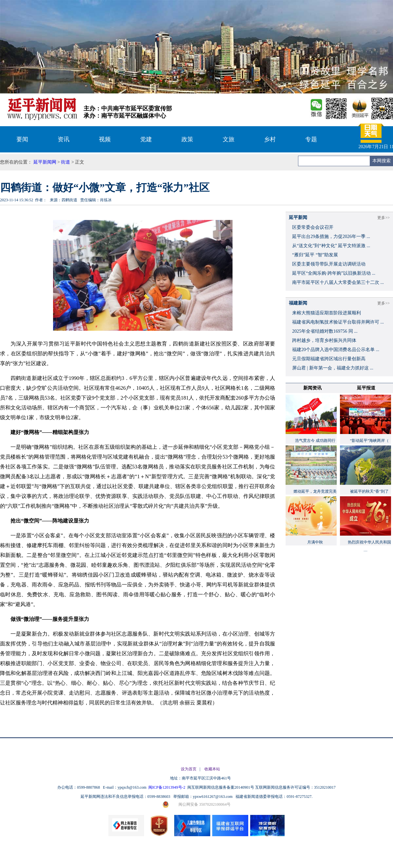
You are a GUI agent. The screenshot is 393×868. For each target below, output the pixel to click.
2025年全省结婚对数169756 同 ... (325, 331)
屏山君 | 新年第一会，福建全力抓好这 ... (333, 368)
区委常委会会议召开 (313, 227)
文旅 (229, 139)
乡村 (270, 139)
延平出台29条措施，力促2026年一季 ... (331, 237)
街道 (65, 162)
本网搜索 (382, 161)
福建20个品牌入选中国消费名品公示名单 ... (336, 350)
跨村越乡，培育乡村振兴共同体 (324, 340)
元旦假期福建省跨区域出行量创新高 (329, 359)
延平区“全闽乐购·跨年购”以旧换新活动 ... (334, 273)
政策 (187, 139)
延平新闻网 (45, 162)
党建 (146, 139)
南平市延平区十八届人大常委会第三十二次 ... (338, 282)
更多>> (384, 218)
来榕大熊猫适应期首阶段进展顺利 (327, 313)
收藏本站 (212, 769)
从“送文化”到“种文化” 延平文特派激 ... (331, 246)
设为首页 (189, 769)
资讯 (64, 139)
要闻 (22, 139)
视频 (105, 139)
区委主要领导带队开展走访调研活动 (329, 264)
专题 (311, 139)
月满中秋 (315, 542)
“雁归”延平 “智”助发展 (315, 255)
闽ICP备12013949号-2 (167, 787)
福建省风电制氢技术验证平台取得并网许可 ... (338, 322)
